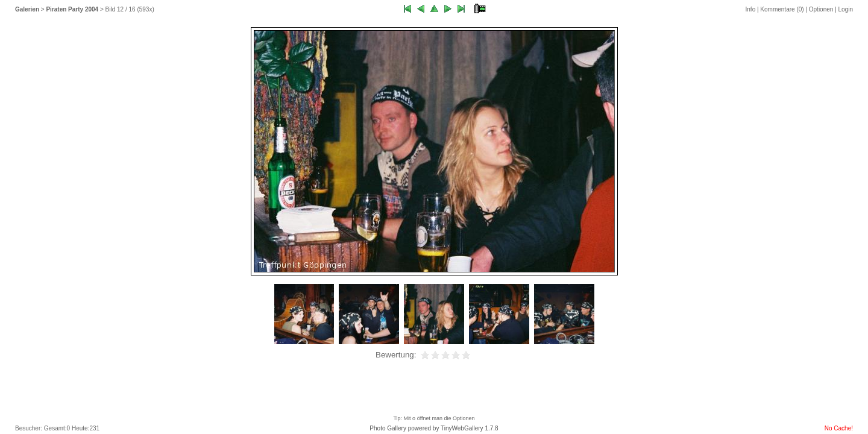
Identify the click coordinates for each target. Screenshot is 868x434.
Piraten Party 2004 (72, 9)
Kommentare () (782, 9)
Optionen (821, 9)
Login (846, 9)
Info (751, 9)
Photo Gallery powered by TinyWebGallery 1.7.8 (434, 428)
